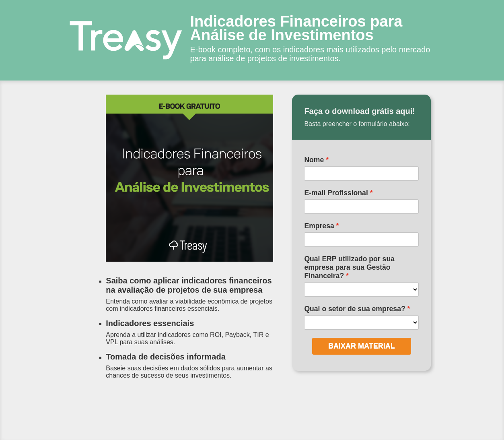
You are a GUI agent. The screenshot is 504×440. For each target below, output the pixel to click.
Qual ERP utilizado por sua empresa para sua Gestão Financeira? (349, 267)
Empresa (319, 226)
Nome (314, 160)
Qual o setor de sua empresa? (355, 309)
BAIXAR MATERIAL (362, 346)
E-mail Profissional (336, 193)
